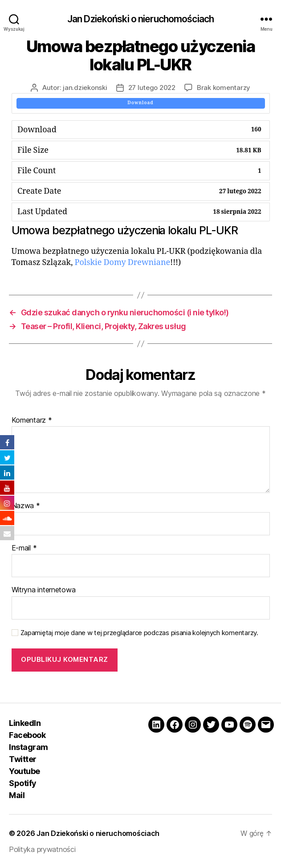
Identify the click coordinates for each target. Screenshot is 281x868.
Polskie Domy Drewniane (123, 263)
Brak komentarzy (224, 88)
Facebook (27, 735)
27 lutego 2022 (152, 88)
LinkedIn (25, 723)
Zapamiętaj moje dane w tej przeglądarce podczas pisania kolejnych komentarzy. (139, 633)
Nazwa (26, 506)
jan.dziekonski (85, 88)
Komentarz (32, 420)
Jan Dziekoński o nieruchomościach (140, 19)
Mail (17, 795)
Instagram (29, 747)
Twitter (23, 759)
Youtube (24, 771)
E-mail (24, 548)
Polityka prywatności (42, 849)
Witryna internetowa (44, 590)
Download (140, 103)
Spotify (23, 783)
